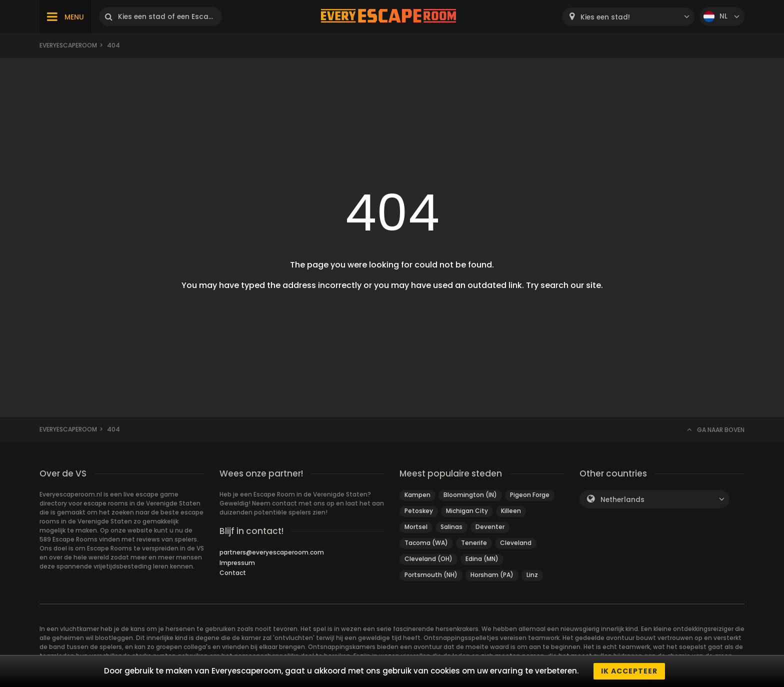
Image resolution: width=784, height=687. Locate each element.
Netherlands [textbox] (622, 500)
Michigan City (467, 511)
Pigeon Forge (530, 495)
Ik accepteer (629, 671)
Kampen (417, 495)
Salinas (451, 527)
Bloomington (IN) (470, 495)
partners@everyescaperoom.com (272, 552)
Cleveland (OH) (428, 559)
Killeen (511, 511)
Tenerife (474, 543)
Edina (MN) (482, 559)
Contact (233, 573)
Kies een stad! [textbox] (605, 17)
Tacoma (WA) (426, 543)
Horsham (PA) (492, 575)
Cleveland (516, 543)
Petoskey (419, 511)
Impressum (237, 563)
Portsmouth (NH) (431, 575)
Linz (532, 575)
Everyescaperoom (68, 45)
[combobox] (628, 17)
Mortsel (416, 527)
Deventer (490, 527)
